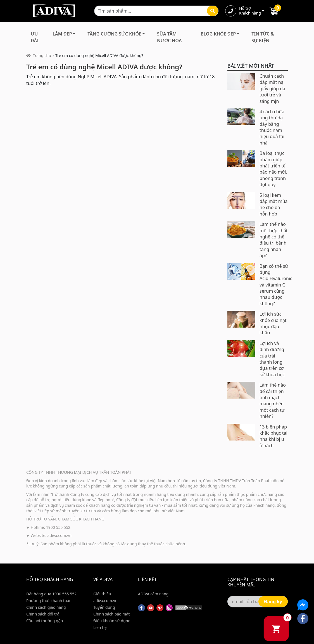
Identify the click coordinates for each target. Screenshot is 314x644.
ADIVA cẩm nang (153, 594)
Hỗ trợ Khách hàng (250, 11)
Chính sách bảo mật (111, 614)
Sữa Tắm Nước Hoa (169, 37)
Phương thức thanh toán (49, 601)
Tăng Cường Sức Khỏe (114, 34)
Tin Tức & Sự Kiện (263, 37)
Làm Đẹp (62, 34)
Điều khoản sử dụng (112, 621)
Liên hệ (100, 627)
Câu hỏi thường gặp (45, 621)
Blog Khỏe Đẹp (218, 34)
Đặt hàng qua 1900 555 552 (51, 594)
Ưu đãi (35, 37)
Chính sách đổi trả (43, 614)
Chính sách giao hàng (46, 607)
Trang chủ (42, 55)
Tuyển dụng (104, 607)
